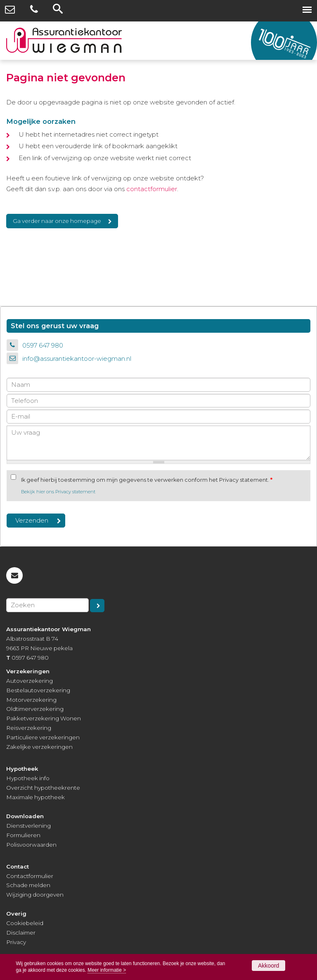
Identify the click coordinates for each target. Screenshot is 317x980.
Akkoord (269, 966)
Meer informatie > (107, 970)
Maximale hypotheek (35, 797)
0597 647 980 (43, 345)
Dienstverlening (28, 826)
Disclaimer (21, 933)
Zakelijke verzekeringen (39, 747)
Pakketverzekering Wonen (44, 718)
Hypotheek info (28, 778)
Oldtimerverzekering (35, 709)
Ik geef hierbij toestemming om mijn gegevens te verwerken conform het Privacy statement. (147, 480)
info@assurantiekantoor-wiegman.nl (77, 359)
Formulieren (23, 835)
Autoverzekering (30, 681)
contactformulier (152, 189)
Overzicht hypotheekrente (43, 788)
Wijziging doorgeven (35, 895)
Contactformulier (30, 876)
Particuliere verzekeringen (43, 737)
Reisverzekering (29, 728)
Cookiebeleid (25, 923)
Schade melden (28, 885)
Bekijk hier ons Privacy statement (58, 492)
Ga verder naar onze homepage (57, 221)
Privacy (16, 942)
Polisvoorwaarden (31, 845)
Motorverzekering (31, 700)
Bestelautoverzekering (38, 690)
